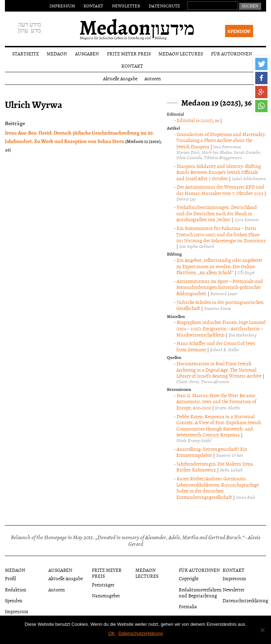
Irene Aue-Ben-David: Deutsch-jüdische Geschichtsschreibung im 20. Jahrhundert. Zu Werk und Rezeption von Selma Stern (80, 137)
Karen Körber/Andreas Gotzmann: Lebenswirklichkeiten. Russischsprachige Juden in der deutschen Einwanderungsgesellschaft (218, 488)
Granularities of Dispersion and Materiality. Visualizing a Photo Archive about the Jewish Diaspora (221, 140)
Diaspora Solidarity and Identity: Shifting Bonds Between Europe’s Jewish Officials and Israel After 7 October (219, 172)
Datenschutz (164, 6)
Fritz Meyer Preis (129, 53)
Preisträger (103, 585)
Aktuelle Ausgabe (120, 78)
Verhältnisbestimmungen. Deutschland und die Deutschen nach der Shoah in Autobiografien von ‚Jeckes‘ (217, 213)
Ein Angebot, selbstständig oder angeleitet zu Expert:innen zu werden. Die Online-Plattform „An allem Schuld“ (219, 266)
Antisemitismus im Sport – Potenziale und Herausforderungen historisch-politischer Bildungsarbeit (220, 287)
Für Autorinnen (232, 53)
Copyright (189, 578)
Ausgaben (87, 53)
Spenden (14, 600)
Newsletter (126, 6)
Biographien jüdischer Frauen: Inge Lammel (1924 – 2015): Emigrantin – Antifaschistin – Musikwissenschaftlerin (221, 328)
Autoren (153, 78)
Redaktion (16, 589)
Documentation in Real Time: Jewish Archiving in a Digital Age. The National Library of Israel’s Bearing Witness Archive (219, 370)
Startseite (26, 53)
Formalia (188, 606)
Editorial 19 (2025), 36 (198, 120)
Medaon (57, 53)
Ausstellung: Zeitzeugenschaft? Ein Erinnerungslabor (212, 452)
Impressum (62, 6)
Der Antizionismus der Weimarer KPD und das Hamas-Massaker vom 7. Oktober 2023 (220, 190)
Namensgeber (106, 595)
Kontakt (93, 6)
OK (112, 633)
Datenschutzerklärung (245, 600)
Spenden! (239, 31)
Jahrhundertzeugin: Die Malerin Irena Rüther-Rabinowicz (215, 467)
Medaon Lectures (181, 53)
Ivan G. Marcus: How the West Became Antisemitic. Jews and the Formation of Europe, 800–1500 (216, 401)
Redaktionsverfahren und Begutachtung (200, 592)
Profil (10, 578)
